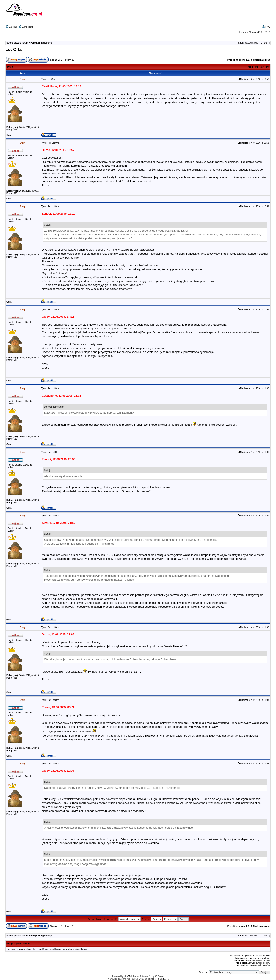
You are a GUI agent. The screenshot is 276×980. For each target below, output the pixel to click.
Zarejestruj (26, 27)
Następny (264, 67)
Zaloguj (11, 27)
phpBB (127, 976)
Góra (9, 135)
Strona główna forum (17, 43)
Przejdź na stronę (236, 60)
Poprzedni (253, 67)
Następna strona (262, 60)
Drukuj (11, 67)
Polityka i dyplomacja (41, 43)
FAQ (266, 27)
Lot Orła (13, 49)
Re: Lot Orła (53, 143)
